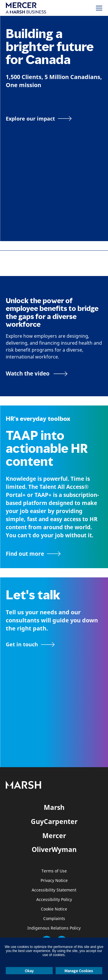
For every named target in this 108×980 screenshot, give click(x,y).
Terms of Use (54, 871)
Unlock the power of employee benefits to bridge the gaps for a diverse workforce (52, 312)
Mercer (54, 836)
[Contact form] (30, 645)
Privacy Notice (54, 881)
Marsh (54, 807)
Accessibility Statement (54, 890)
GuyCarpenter (54, 821)
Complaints (54, 919)
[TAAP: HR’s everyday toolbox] (54, 554)
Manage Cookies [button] (79, 971)
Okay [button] (29, 971)
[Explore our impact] (39, 119)
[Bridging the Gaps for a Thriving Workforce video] (37, 373)
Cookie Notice (54, 909)
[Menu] (99, 8)
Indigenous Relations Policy (54, 928)
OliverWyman (54, 849)
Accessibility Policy (54, 900)
